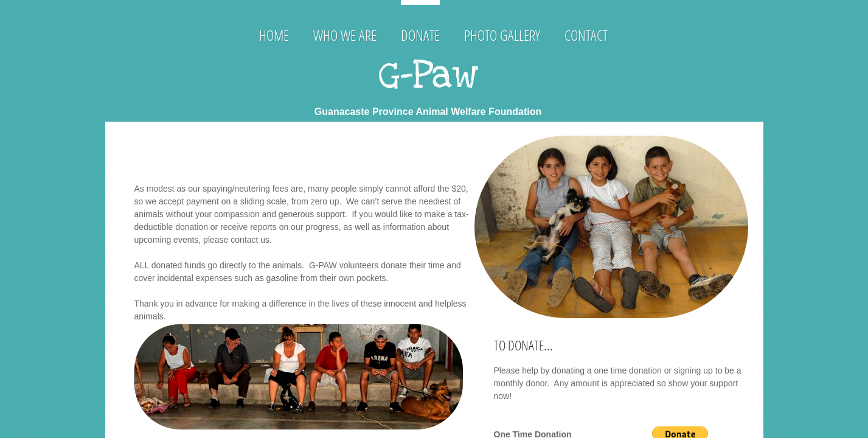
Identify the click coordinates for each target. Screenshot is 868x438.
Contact (586, 35)
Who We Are (345, 35)
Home (274, 35)
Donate (420, 35)
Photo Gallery (502, 35)
